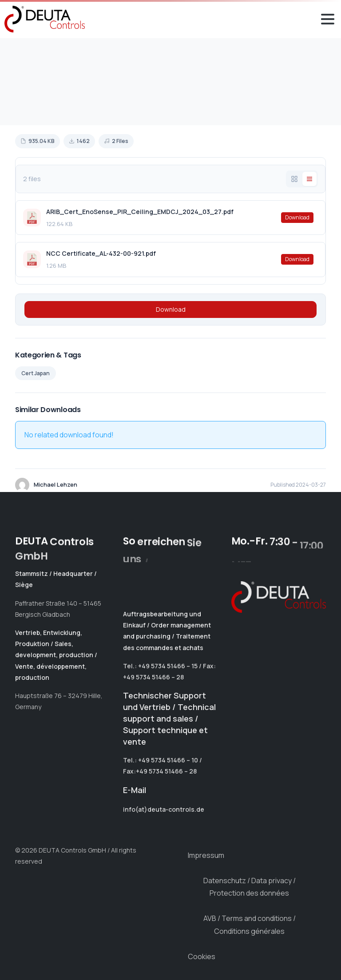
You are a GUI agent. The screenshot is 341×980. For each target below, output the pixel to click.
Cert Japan (36, 373)
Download (297, 217)
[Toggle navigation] (328, 19)
